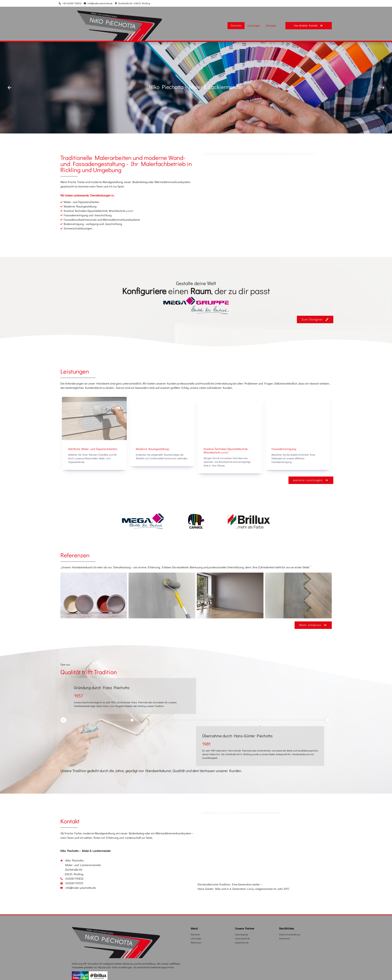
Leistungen (254, 26)
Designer (271, 26)
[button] (10, 88)
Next (329, 720)
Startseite (236, 26)
